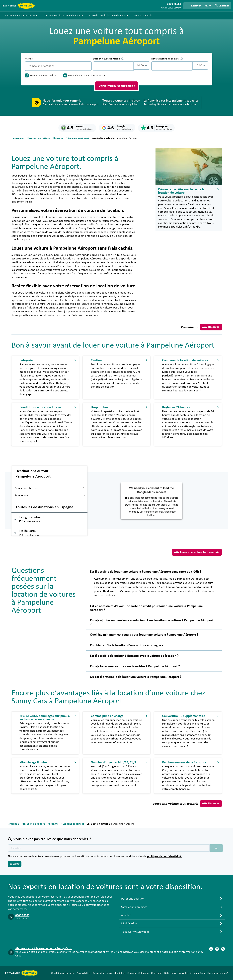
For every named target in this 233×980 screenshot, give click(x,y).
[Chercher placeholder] (216, 848)
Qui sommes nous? (218, 973)
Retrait (29, 59)
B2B (166, 973)
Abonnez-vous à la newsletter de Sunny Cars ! (44, 948)
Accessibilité (83, 973)
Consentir (15, 864)
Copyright (156, 973)
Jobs (174, 973)
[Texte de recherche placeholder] (109, 848)
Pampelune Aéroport (50, 488)
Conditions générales (63, 973)
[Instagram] (217, 949)
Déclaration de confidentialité (109, 973)
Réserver (211, 327)
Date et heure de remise (167, 59)
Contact (177, 8)
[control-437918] (113, 66)
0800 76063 (22, 915)
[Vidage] (88, 66)
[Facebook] (211, 949)
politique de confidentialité (164, 856)
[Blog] (223, 949)
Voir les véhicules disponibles (117, 86)
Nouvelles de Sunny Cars (192, 973)
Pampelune (50, 495)
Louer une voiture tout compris (197, 552)
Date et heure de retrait (109, 59)
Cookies (132, 973)
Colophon (143, 973)
